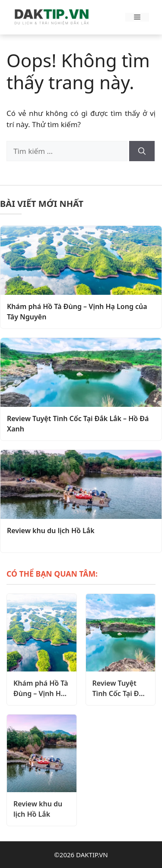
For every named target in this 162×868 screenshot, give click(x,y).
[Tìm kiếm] (142, 151)
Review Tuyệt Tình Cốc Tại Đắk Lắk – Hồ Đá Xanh (78, 424)
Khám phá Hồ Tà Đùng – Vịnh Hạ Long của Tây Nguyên (77, 312)
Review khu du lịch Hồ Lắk (51, 531)
